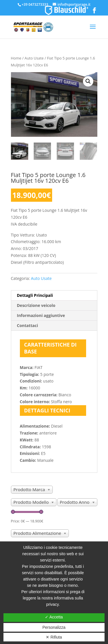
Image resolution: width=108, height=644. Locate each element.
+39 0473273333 (35, 4)
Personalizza (54, 627)
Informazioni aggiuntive (41, 315)
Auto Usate (34, 58)
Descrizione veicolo (36, 305)
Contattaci (28, 325)
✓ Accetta (54, 617)
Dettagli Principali (35, 295)
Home (16, 58)
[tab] (54, 296)
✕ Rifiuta (54, 637)
